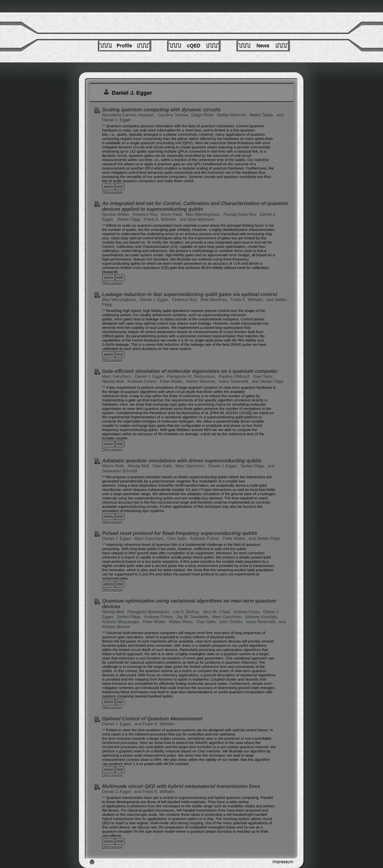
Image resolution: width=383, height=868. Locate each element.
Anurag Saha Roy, (241, 214)
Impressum (283, 862)
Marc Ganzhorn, (118, 376)
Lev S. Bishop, (187, 612)
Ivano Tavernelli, (235, 381)
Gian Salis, (263, 376)
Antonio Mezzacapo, (122, 622)
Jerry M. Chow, (217, 612)
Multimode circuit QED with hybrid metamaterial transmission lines (181, 786)
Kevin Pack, (172, 214)
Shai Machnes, (215, 300)
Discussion (112, 193)
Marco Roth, (114, 466)
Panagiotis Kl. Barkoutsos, (192, 376)
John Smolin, (232, 622)
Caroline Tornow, (174, 115)
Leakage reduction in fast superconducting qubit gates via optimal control (190, 294)
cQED (193, 46)
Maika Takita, (263, 115)
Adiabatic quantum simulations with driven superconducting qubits (182, 461)
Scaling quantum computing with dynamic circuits (161, 110)
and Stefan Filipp (268, 381)
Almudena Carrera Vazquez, (129, 115)
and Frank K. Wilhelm (155, 724)
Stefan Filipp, (130, 219)
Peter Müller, (172, 381)
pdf (120, 187)
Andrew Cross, (247, 612)
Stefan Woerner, (232, 115)
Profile (124, 46)
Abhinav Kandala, (261, 617)
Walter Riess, (182, 622)
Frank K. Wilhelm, (161, 219)
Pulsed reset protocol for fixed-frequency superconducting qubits (180, 533)
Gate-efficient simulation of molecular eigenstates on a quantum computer (190, 371)
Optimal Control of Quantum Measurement (152, 719)
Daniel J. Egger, (155, 300)
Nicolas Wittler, (117, 214)
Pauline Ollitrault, (235, 376)
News (263, 46)
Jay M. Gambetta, (194, 617)
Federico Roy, (146, 214)
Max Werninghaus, (204, 214)
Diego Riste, (203, 115)
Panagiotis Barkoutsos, (149, 612)
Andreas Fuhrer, (143, 381)
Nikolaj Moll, (114, 381)
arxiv (109, 187)
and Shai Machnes (197, 219)
